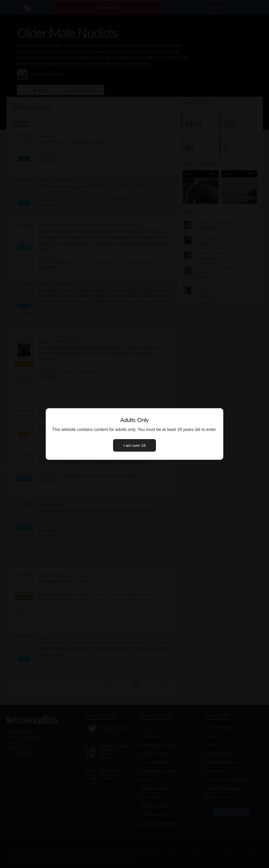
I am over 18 (134, 445)
